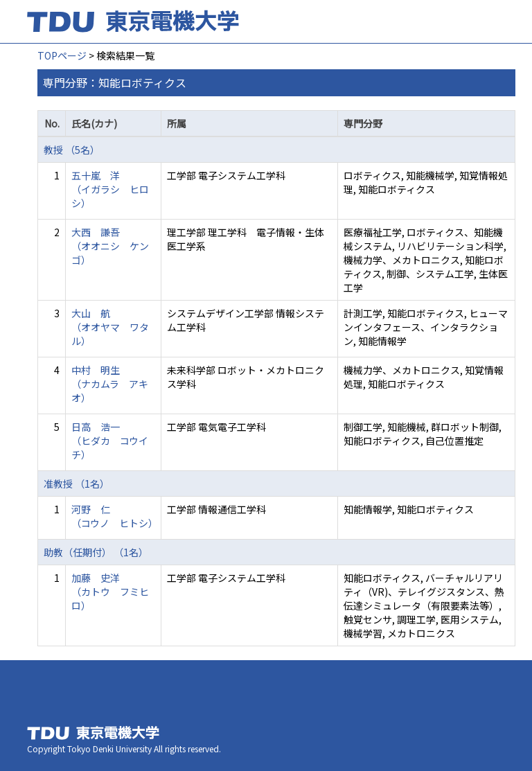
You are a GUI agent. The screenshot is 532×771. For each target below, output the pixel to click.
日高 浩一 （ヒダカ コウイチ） (110, 441)
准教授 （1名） (77, 484)
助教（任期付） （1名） (96, 552)
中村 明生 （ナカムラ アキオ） (110, 384)
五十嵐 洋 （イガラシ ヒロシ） (110, 189)
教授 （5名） (72, 150)
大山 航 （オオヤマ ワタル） (110, 327)
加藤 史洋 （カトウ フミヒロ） (110, 592)
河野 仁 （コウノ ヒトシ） (115, 516)
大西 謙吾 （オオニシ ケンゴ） (110, 246)
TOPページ (62, 55)
